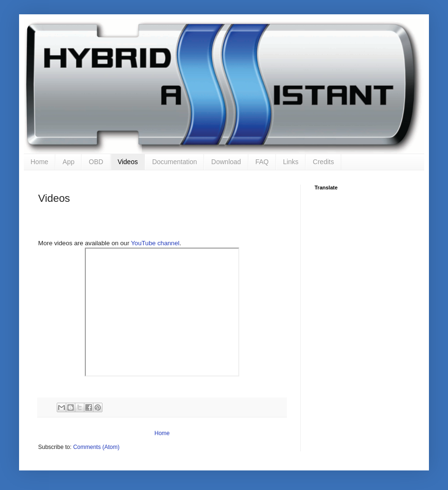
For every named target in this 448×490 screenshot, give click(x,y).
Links (291, 162)
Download (226, 162)
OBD (96, 162)
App (68, 162)
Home (39, 162)
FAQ (262, 162)
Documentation (174, 162)
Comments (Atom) (96, 447)
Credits (323, 162)
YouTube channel (155, 243)
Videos (128, 162)
